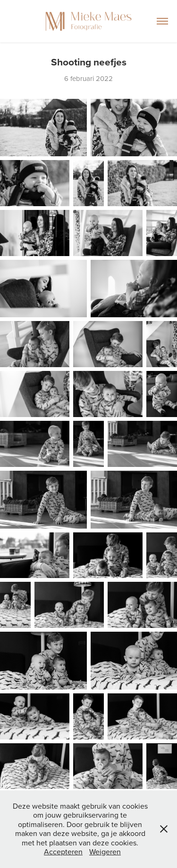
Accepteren (63, 852)
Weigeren (105, 852)
